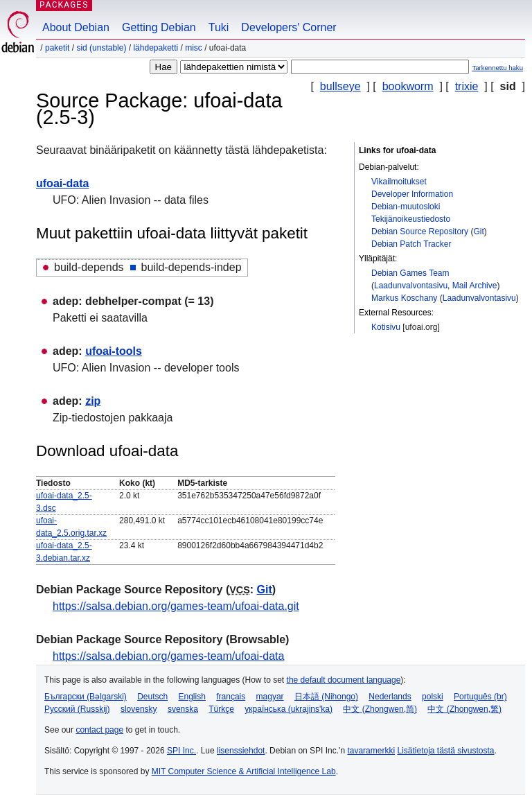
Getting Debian (159, 27)
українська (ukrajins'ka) (289, 709)
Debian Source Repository (420, 231)
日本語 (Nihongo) (326, 697)
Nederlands (390, 697)
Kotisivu (386, 327)
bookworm (408, 86)
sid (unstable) (101, 48)
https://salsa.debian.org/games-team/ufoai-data (168, 656)
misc (194, 48)
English (192, 697)
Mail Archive (475, 286)
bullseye (340, 86)
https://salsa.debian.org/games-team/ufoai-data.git (176, 606)
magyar (270, 697)
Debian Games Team (410, 273)
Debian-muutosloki (406, 207)
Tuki (219, 27)
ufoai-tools (114, 351)
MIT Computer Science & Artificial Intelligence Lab (244, 771)
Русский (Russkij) (77, 709)
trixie (467, 86)
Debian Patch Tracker (411, 244)
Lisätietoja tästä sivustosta (445, 751)
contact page (99, 730)
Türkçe (221, 709)
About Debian (76, 27)
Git (478, 231)
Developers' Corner (289, 27)
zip (93, 401)
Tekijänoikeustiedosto (411, 219)
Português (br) (480, 697)
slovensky (139, 709)
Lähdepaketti (156, 48)
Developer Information (412, 194)
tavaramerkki (371, 751)
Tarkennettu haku (497, 68)
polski (433, 697)
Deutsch (152, 697)
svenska (183, 709)
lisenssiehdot (241, 751)
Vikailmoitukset (399, 182)
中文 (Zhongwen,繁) (464, 709)
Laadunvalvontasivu (411, 286)
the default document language (344, 680)
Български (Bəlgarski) (86, 697)
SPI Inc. (181, 751)
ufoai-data (62, 183)
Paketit (57, 48)
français (231, 697)
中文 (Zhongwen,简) (380, 709)
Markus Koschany (404, 298)
